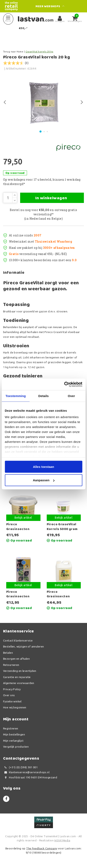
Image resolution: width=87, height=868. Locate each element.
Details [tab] (44, 396)
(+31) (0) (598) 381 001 (20, 767)
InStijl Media (62, 840)
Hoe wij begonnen (15, 707)
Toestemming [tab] (16, 396)
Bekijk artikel (23, 518)
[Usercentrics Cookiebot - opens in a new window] (64, 384)
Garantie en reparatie (17, 677)
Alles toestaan (44, 467)
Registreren (11, 728)
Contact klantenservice (18, 640)
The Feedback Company (42, 848)
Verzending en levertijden (20, 671)
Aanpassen (44, 480)
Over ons (9, 695)
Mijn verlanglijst (13, 741)
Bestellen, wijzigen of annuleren (23, 646)
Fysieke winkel (12, 701)
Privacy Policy (12, 689)
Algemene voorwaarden (19, 683)
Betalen (8, 653)
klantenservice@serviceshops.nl (26, 772)
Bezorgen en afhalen (16, 659)
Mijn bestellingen (14, 734)
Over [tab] (72, 396)
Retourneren (11, 665)
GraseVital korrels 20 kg (39, 52)
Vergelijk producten (16, 747)
